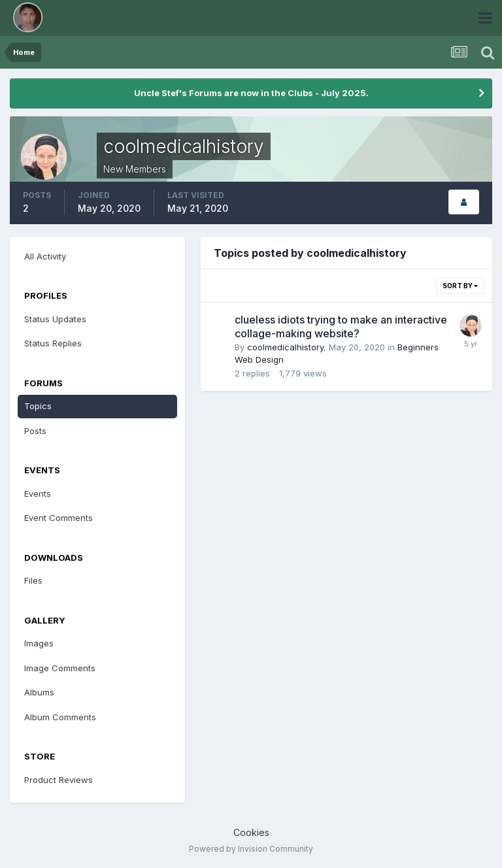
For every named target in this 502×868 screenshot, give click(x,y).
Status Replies (53, 343)
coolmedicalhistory (285, 347)
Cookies (251, 832)
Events (38, 493)
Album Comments (60, 717)
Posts (35, 431)
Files (33, 580)
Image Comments (60, 668)
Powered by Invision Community (251, 849)
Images (39, 643)
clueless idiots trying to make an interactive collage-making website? (341, 327)
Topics (38, 406)
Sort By (460, 286)
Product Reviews (59, 780)
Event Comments (59, 518)
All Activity (45, 256)
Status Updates (55, 319)
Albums (39, 692)
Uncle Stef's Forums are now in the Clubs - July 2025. (251, 93)
